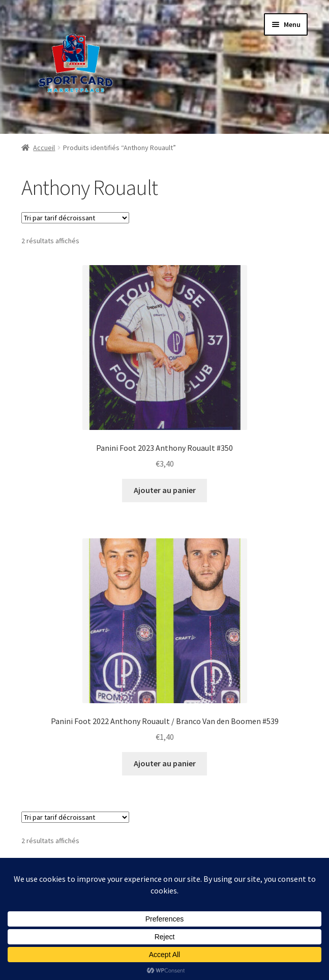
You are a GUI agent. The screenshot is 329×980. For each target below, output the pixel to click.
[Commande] (75, 218)
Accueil (44, 148)
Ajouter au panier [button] (165, 490)
